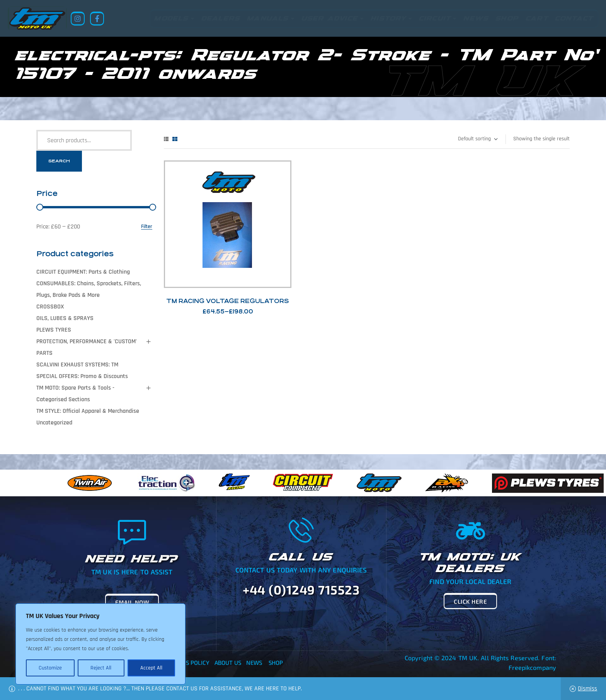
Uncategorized (54, 423)
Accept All (151, 668)
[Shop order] (477, 139)
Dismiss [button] (587, 689)
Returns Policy (187, 663)
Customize (50, 668)
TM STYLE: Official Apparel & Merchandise (88, 411)
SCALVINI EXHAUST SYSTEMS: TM (77, 365)
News (254, 663)
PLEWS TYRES (54, 330)
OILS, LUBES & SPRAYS (65, 318)
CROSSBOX (50, 307)
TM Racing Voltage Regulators (228, 301)
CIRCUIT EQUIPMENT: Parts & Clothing (83, 272)
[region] (100, 644)
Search (59, 161)
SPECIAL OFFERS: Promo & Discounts (82, 376)
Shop (276, 663)
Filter (147, 227)
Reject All (101, 668)
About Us (228, 663)
